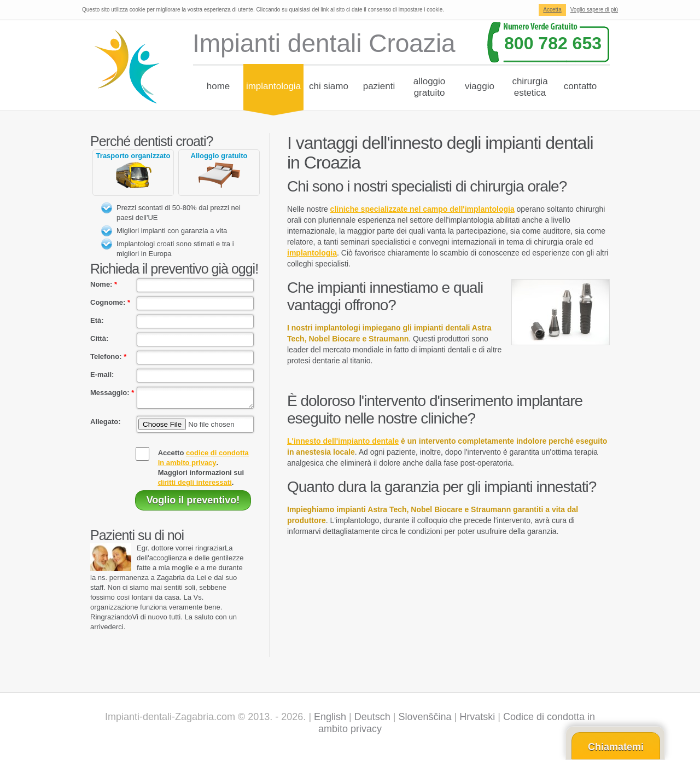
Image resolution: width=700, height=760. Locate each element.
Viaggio (480, 86)
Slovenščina (425, 720)
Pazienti (379, 86)
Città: (99, 338)
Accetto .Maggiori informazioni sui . (203, 471)
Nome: (104, 284)
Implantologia (273, 86)
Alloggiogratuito (430, 87)
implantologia (312, 253)
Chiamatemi (616, 747)
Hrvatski (477, 720)
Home (218, 86)
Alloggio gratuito (219, 156)
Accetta (552, 10)
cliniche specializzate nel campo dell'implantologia (422, 209)
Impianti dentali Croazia (324, 43)
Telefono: (108, 356)
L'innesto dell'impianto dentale (343, 441)
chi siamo (329, 86)
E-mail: (102, 375)
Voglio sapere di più (594, 10)
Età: (97, 320)
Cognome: (110, 302)
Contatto (581, 86)
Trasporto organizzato (133, 156)
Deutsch (372, 720)
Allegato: (106, 425)
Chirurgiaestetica (530, 87)
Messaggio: (112, 393)
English (330, 720)
